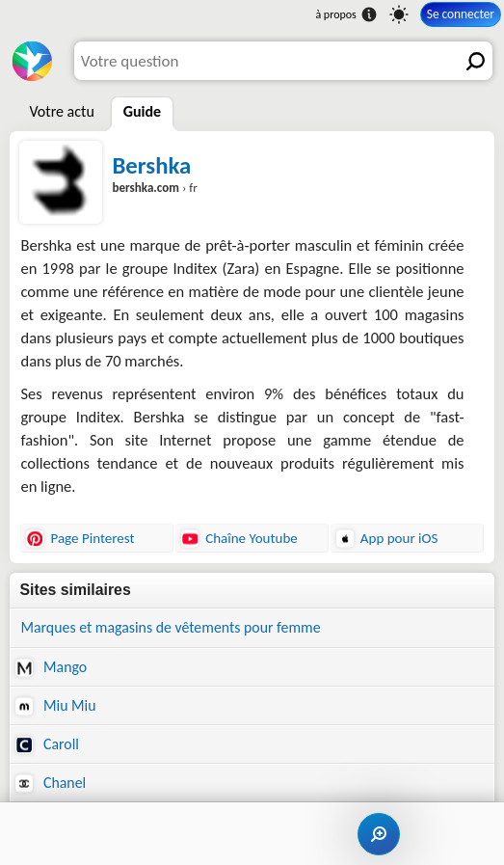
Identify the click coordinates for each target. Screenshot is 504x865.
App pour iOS (387, 539)
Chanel (51, 783)
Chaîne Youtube (239, 539)
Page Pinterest (80, 539)
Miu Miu (55, 706)
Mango (51, 667)
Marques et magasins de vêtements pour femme (170, 627)
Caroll (47, 744)
